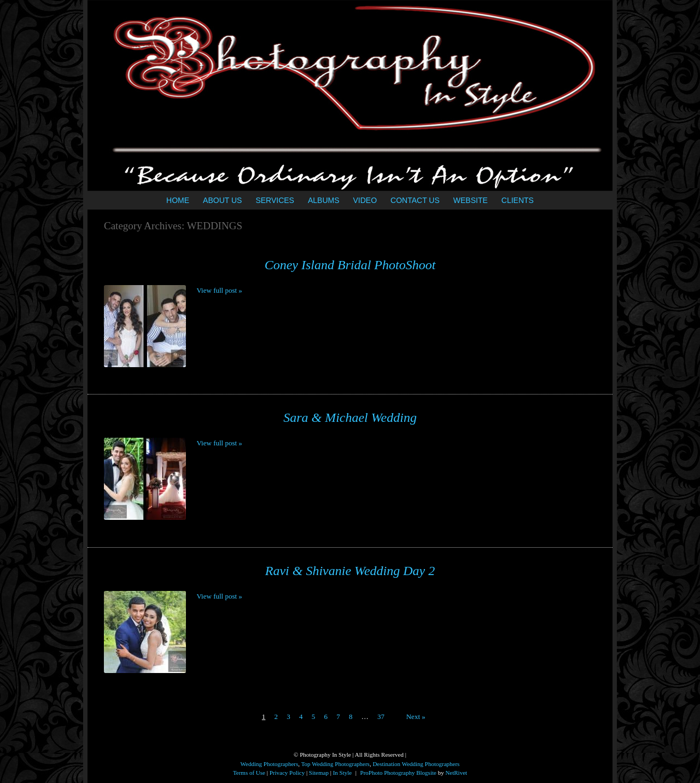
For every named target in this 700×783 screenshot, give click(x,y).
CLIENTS (518, 200)
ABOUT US (222, 200)
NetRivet (456, 773)
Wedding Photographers (270, 764)
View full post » (220, 290)
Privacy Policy (287, 773)
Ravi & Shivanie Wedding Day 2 (350, 571)
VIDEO (365, 200)
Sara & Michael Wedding (350, 417)
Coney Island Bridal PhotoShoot (350, 265)
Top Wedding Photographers (336, 764)
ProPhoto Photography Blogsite (398, 773)
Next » (416, 717)
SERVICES (275, 200)
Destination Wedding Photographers (416, 764)
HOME (178, 200)
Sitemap (319, 773)
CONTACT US (415, 200)
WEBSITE (471, 200)
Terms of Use (249, 773)
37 (381, 717)
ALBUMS (324, 200)
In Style (343, 773)
